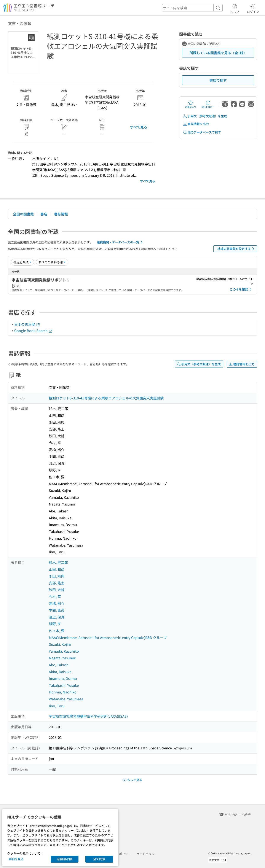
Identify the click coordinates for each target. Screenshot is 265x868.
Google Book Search (34, 331)
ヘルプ (235, 8)
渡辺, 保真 (57, 617)
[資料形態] (52, 262)
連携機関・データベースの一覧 (121, 242)
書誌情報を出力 (196, 124)
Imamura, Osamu (63, 678)
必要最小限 (65, 859)
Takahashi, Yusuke (64, 685)
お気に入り (191, 104)
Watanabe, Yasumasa (66, 699)
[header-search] (192, 8)
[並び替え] (22, 262)
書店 (44, 214)
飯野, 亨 (55, 624)
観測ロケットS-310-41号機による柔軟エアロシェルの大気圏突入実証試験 (106, 398)
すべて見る (139, 127)
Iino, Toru (57, 706)
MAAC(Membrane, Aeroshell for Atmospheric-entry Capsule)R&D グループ (108, 637)
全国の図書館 (23, 214)
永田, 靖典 (57, 576)
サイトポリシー (147, 854)
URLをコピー (208, 104)
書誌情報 (61, 214)
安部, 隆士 (57, 583)
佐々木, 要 (57, 631)
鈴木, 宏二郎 (58, 562)
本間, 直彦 (57, 610)
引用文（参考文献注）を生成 (205, 116)
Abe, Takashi (59, 665)
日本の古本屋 (27, 324)
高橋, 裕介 (57, 603)
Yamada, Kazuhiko (64, 651)
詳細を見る (16, 859)
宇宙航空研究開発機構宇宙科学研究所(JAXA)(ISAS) (88, 716)
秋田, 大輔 (57, 590)
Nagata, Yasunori (63, 658)
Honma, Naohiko (63, 692)
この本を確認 (241, 289)
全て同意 (99, 859)
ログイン (253, 8)
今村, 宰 (55, 596)
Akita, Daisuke (60, 672)
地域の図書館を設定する (237, 249)
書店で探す (218, 80)
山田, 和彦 (57, 569)
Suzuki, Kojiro (60, 644)
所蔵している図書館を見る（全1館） (218, 53)
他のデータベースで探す (202, 132)
